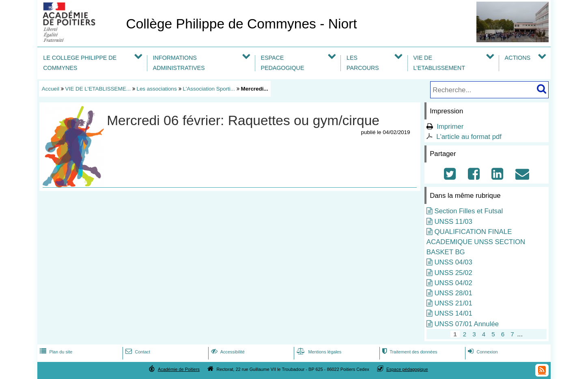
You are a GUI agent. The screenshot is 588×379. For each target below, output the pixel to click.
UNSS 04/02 (453, 283)
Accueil (51, 89)
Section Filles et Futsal (468, 211)
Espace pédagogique (407, 369)
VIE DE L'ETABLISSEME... (98, 89)
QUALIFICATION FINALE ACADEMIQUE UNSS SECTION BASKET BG (476, 242)
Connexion (482, 352)
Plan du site (55, 352)
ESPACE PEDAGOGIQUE (282, 63)
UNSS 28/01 (453, 293)
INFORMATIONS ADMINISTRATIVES (179, 63)
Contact (137, 352)
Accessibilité (227, 352)
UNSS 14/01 (453, 313)
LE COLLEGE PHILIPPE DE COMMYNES (80, 63)
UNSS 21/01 (453, 303)
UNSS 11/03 (453, 222)
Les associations (156, 89)
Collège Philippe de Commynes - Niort (241, 24)
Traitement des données (409, 352)
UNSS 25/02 (453, 273)
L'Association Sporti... (209, 89)
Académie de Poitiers (179, 369)
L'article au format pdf (469, 137)
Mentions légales (318, 352)
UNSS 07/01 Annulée (466, 324)
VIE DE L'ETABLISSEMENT (439, 63)
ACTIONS (518, 58)
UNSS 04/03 (453, 262)
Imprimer (450, 127)
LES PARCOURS (363, 63)
